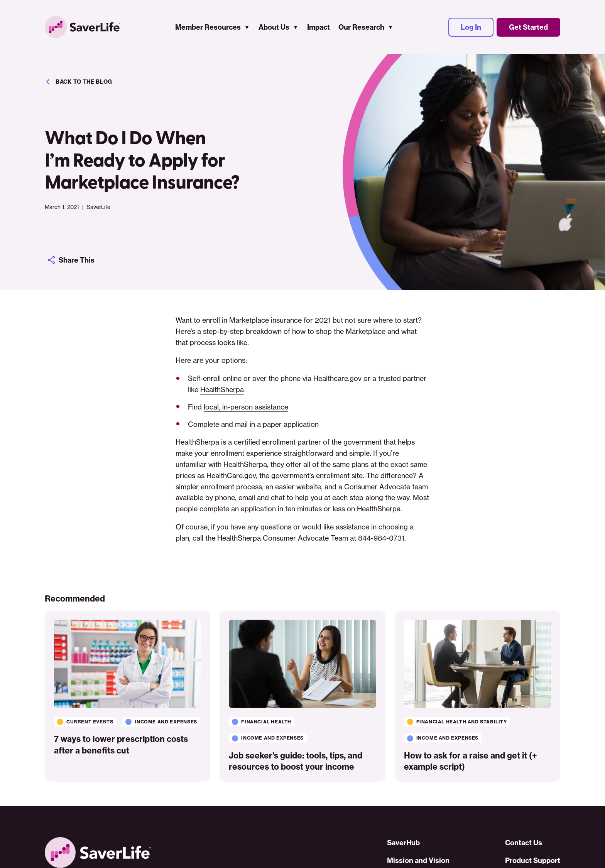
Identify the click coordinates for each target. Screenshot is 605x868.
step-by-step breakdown (242, 331)
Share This (71, 260)
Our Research (361, 27)
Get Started (528, 27)
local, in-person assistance (246, 407)
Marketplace (249, 320)
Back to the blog (79, 82)
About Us (274, 27)
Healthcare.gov (337, 378)
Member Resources (208, 27)
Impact (319, 27)
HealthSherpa (222, 389)
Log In (471, 27)
